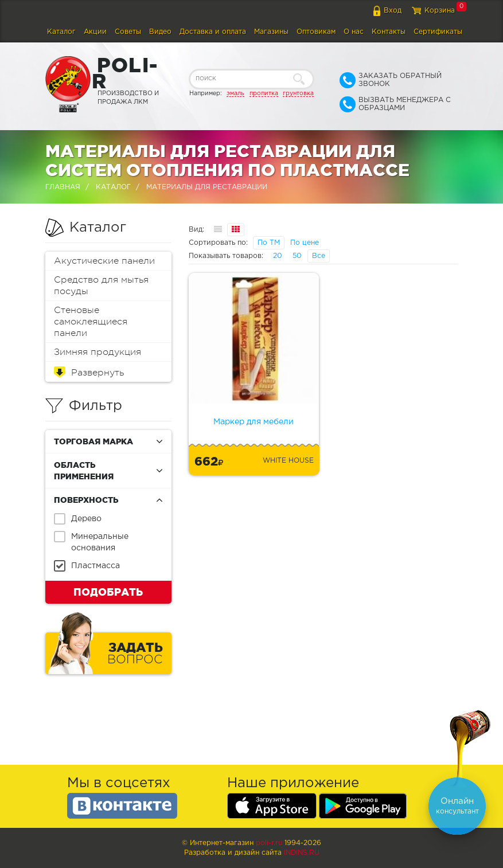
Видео (160, 32)
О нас (354, 32)
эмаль (235, 93)
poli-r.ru (269, 843)
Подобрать (108, 592)
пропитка (264, 93)
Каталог (61, 32)
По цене (305, 243)
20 (278, 256)
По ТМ (269, 243)
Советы (128, 32)
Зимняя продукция (98, 352)
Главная (63, 187)
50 (297, 256)
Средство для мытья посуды (101, 286)
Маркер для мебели (254, 422)
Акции (95, 32)
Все (319, 256)
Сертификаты (438, 32)
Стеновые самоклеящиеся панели (91, 322)
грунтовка (298, 93)
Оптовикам (316, 32)
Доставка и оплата (213, 32)
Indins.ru (302, 853)
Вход (393, 11)
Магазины (271, 32)
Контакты (389, 32)
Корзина (440, 11)
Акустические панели (104, 261)
